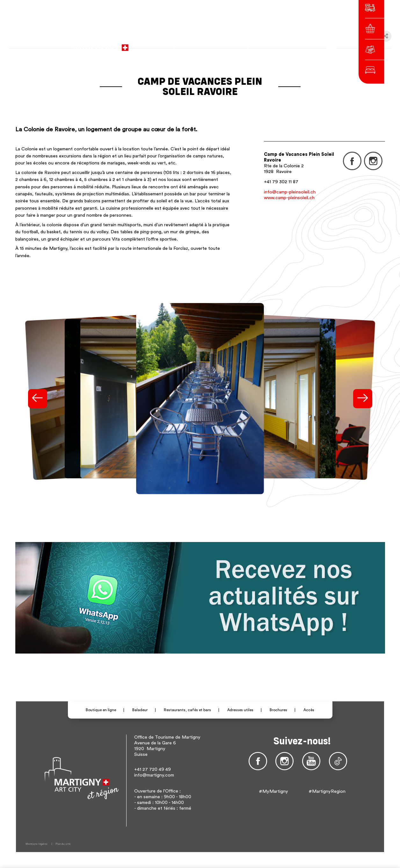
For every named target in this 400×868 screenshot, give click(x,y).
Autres (295, 45)
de (273, 45)
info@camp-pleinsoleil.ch (290, 192)
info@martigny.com (154, 775)
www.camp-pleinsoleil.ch (289, 198)
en (281, 45)
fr (264, 45)
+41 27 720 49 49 (153, 769)
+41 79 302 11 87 (281, 182)
